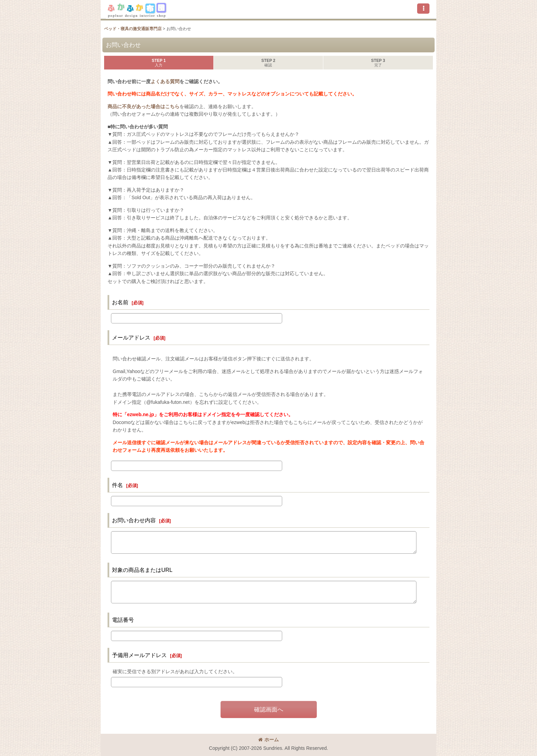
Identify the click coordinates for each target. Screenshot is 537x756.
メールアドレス (131, 337)
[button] (423, 9)
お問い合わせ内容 (134, 520)
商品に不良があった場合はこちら (143, 106)
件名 (117, 485)
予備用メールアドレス (139, 655)
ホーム (268, 740)
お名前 (120, 302)
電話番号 (123, 620)
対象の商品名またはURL (142, 570)
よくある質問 (165, 81)
